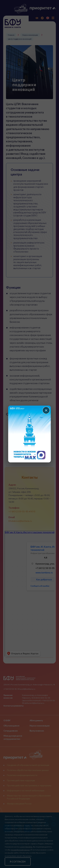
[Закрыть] (46, 410)
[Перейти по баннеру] (29, 434)
